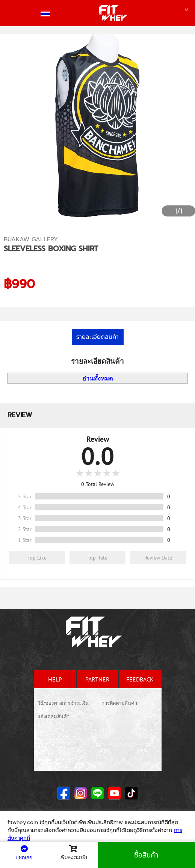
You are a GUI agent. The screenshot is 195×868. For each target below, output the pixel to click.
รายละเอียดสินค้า (97, 337)
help (55, 679)
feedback (140, 679)
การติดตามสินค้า (119, 703)
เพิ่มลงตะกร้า (73, 853)
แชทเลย (24, 853)
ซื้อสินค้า (146, 855)
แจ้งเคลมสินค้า (54, 717)
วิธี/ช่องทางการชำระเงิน (63, 703)
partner (97, 679)
